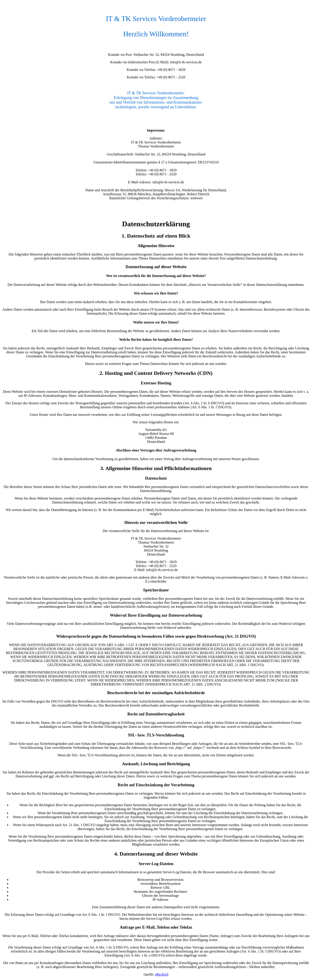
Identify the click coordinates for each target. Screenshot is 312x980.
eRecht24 (162, 974)
